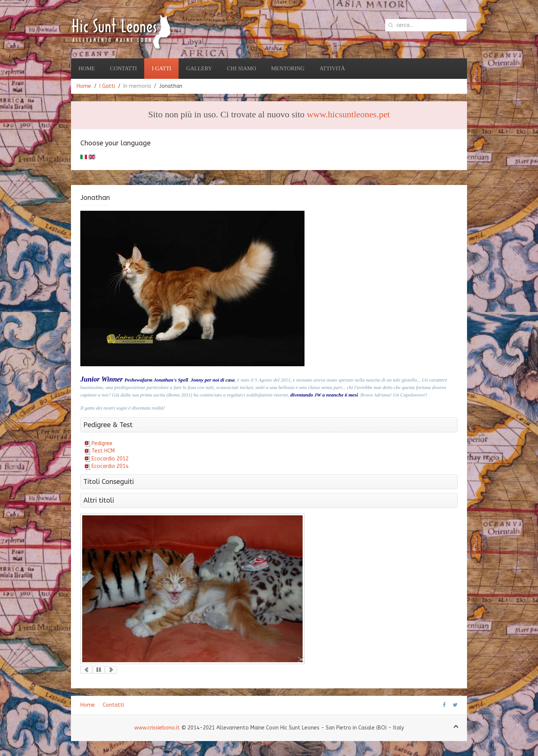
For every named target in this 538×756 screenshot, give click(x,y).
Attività (332, 68)
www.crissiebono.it (157, 728)
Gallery (199, 68)
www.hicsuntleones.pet (348, 114)
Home (87, 68)
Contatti (123, 68)
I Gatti (161, 68)
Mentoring (288, 68)
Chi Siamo (242, 68)
